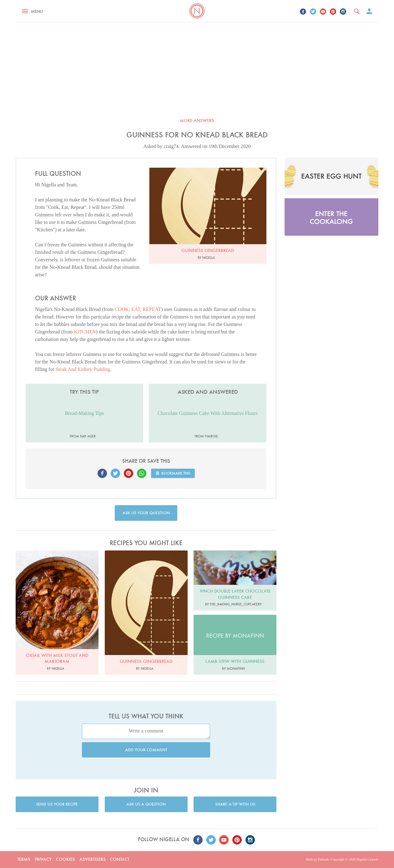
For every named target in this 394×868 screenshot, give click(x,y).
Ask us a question (146, 804)
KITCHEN (85, 332)
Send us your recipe (57, 804)
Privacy (43, 859)
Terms (24, 859)
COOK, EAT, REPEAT (138, 309)
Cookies (66, 859)
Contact (120, 859)
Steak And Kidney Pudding (83, 369)
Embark (323, 859)
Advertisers (93, 859)
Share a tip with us (235, 804)
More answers (197, 121)
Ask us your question (146, 513)
